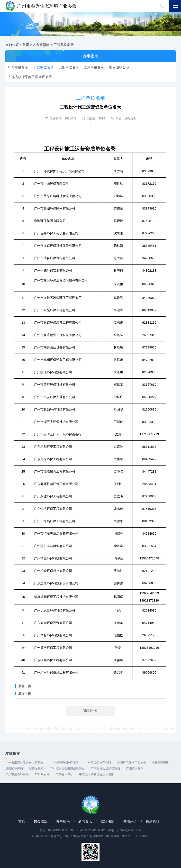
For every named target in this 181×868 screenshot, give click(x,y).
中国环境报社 (161, 763)
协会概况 (41, 821)
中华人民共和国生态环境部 (97, 774)
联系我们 (152, 821)
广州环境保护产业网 (65, 763)
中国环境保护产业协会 (132, 763)
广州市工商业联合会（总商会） (26, 763)
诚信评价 (130, 821)
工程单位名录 (64, 45)
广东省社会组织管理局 (105, 768)
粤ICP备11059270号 (106, 836)
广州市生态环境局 (17, 774)
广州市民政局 (135, 768)
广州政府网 (42, 774)
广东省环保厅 (64, 774)
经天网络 (142, 836)
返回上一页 (90, 711)
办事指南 (43, 45)
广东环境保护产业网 (98, 763)
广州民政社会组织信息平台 (67, 768)
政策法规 (108, 821)
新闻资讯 (85, 821)
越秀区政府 (36, 768)
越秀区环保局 (14, 768)
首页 (26, 45)
